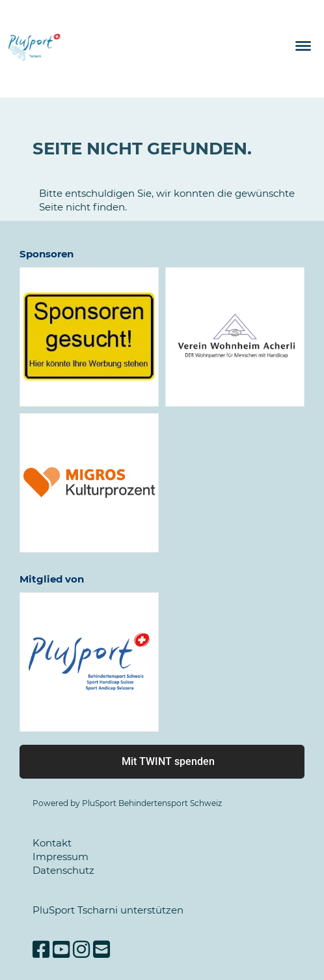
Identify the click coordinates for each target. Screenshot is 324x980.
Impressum (61, 857)
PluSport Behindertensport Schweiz (152, 803)
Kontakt (52, 843)
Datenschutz (63, 870)
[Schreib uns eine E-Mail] (101, 950)
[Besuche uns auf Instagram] (81, 950)
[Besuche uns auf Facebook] (41, 950)
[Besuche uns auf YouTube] (61, 950)
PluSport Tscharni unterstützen (108, 910)
